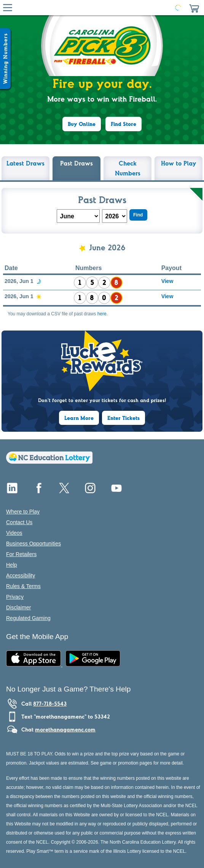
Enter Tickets (124, 418)
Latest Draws (25, 163)
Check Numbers (128, 168)
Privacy (15, 597)
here (102, 314)
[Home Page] (100, 8)
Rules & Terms (23, 586)
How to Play (179, 163)
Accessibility (21, 575)
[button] (194, 8)
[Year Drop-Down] (115, 216)
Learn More (79, 418)
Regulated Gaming (28, 618)
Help (12, 565)
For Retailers (21, 554)
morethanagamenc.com (65, 730)
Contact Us (19, 522)
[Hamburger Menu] (8, 8)
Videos (14, 533)
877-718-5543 (50, 704)
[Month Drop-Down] (78, 216)
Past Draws (76, 163)
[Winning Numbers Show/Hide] (5, 59)
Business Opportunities (33, 544)
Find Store (124, 124)
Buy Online (82, 124)
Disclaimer (18, 607)
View (167, 281)
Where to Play (23, 512)
